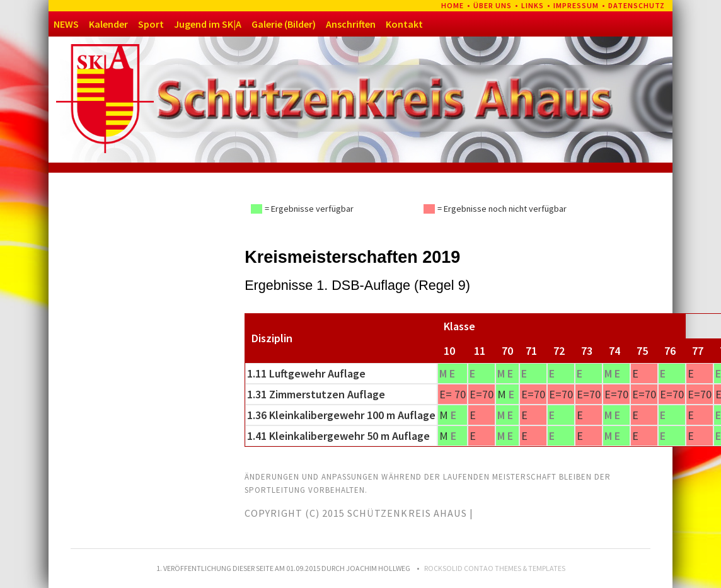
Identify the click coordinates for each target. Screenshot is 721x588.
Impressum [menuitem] (576, 5)
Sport (151, 24)
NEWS (66, 24)
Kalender (108, 24)
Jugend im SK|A (208, 24)
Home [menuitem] (453, 5)
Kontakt (404, 24)
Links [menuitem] (533, 5)
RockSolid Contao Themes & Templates (495, 568)
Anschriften (351, 24)
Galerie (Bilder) (284, 24)
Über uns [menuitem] (493, 5)
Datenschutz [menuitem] (637, 5)
